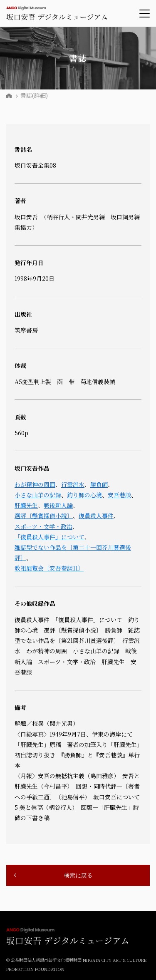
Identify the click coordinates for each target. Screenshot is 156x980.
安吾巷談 (119, 495)
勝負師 (99, 484)
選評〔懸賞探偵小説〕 (44, 516)
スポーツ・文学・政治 (43, 526)
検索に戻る (78, 875)
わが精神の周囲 (35, 484)
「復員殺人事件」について (50, 537)
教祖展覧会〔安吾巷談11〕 (49, 568)
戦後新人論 (58, 505)
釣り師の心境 (84, 495)
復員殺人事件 (96, 516)
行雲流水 (73, 484)
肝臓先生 (26, 505)
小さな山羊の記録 (38, 495)
